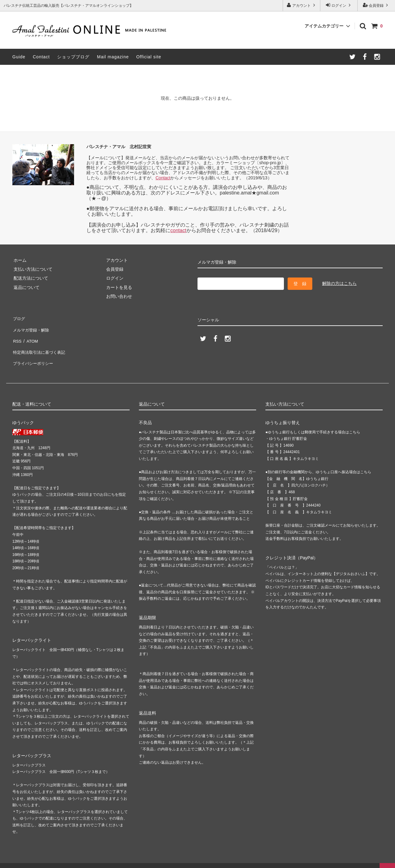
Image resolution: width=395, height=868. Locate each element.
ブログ (19, 318)
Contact (41, 57)
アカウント (302, 5)
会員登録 (376, 5)
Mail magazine (113, 57)
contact (178, 230)
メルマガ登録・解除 (32, 327)
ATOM (31, 336)
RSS (17, 336)
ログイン (339, 5)
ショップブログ (73, 57)
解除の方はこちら (339, 283)
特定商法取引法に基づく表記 (40, 345)
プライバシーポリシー (34, 354)
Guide (19, 57)
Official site (149, 57)
